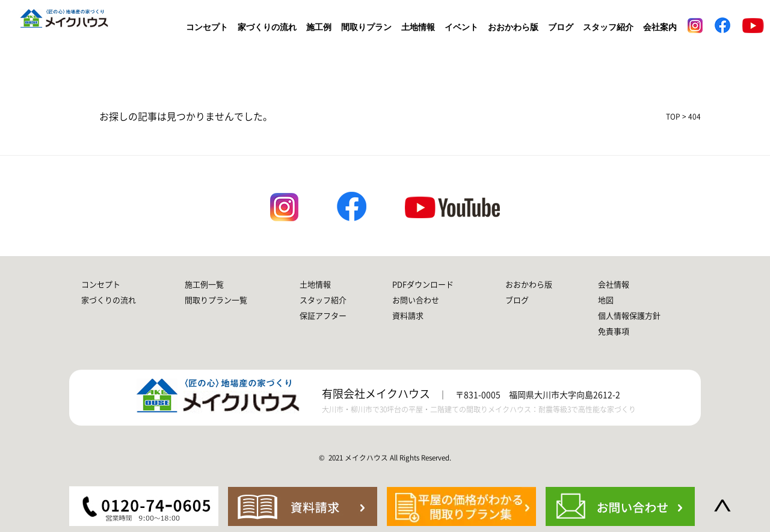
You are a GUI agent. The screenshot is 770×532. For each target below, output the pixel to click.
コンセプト (207, 27)
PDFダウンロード (423, 285)
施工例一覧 (204, 285)
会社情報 (614, 285)
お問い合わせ (416, 300)
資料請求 (408, 316)
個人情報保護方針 (629, 316)
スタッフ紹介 (608, 27)
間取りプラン (366, 27)
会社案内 (660, 27)
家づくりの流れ (267, 27)
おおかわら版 (513, 27)
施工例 (319, 27)
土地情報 (418, 27)
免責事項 (614, 332)
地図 (606, 300)
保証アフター (323, 316)
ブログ (561, 27)
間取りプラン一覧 (216, 300)
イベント (461, 27)
